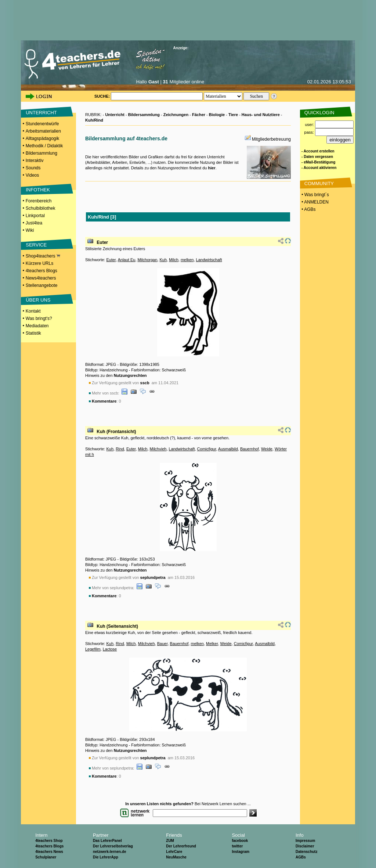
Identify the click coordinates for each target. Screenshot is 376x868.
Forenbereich (39, 201)
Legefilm (93, 649)
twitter (237, 846)
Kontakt (33, 311)
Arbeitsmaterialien (43, 131)
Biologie (217, 115)
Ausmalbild (228, 449)
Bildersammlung (41, 153)
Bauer (162, 644)
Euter (102, 242)
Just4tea (34, 223)
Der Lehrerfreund (181, 846)
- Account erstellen (318, 151)
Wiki (30, 230)
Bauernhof (250, 449)
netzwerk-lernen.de (110, 852)
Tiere (233, 115)
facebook (240, 841)
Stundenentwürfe (42, 124)
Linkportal (35, 216)
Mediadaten (37, 326)
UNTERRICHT (41, 113)
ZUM (170, 841)
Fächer (199, 115)
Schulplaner (46, 857)
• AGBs (308, 209)
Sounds (33, 168)
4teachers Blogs (41, 271)
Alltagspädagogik (42, 138)
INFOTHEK (38, 190)
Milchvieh (158, 449)
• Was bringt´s (315, 195)
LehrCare (174, 852)
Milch (174, 260)
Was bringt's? (39, 318)
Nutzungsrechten (130, 375)
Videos (32, 175)
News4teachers (41, 278)
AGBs (301, 857)
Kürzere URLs (39, 263)
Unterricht (115, 115)
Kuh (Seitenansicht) (117, 626)
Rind (120, 449)
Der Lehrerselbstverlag (113, 846)
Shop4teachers (43, 256)
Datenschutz (306, 852)
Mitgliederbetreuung (271, 139)
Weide (267, 449)
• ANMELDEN (314, 202)
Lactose (110, 649)
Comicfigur (207, 449)
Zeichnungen (176, 115)
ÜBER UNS (38, 300)
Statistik (33, 333)
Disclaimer (305, 846)
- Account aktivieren (319, 168)
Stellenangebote (42, 285)
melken (187, 260)
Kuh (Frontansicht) (116, 432)
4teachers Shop (49, 841)
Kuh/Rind (94, 120)
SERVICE (36, 245)
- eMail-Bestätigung (318, 162)
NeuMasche (176, 857)
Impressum (305, 841)
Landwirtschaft (209, 260)
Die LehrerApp (106, 857)
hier (211, 168)
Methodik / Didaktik (44, 146)
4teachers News (49, 852)
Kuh (163, 260)
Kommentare (104, 401)
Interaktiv (35, 161)
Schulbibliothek (41, 208)
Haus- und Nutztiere (261, 115)
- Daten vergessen (317, 157)
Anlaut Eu (127, 260)
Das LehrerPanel (107, 841)
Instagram (241, 852)
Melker (212, 644)
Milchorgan (148, 260)
